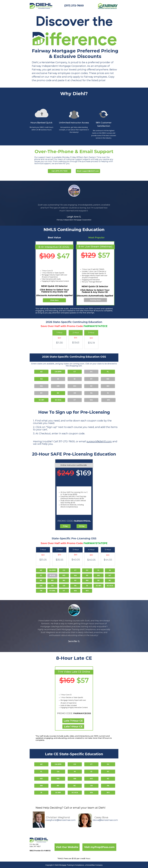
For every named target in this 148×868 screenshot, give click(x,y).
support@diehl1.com (99, 441)
